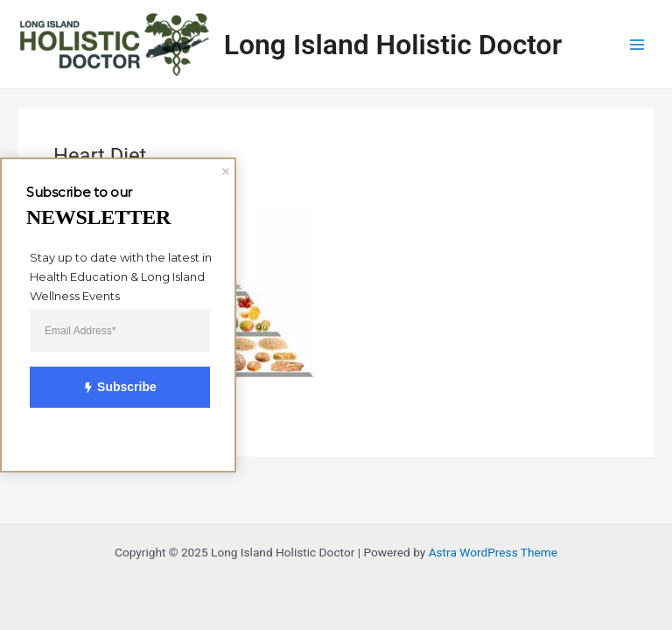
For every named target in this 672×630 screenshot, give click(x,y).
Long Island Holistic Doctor (393, 45)
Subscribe (111, 388)
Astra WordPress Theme (493, 552)
